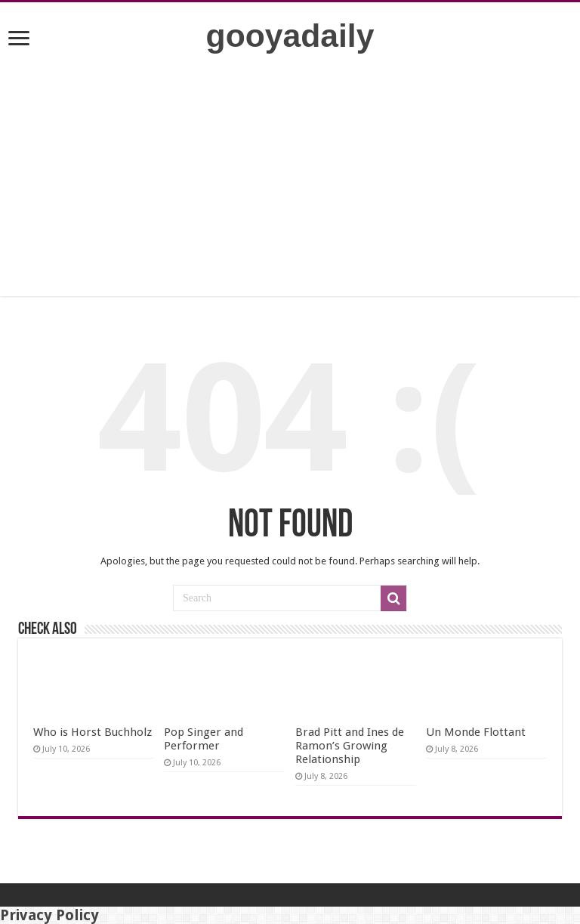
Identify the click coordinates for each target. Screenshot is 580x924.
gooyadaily (290, 36)
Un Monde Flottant (476, 732)
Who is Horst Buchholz (93, 732)
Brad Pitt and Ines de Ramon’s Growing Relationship (350, 746)
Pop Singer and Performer (204, 739)
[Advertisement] (290, 190)
